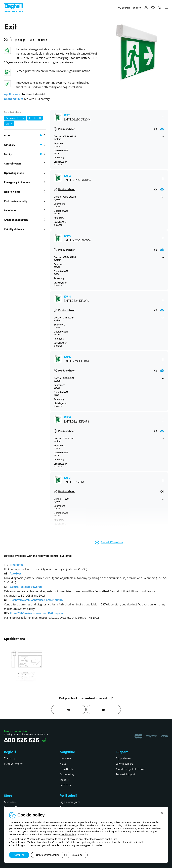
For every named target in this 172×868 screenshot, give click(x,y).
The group (10, 758)
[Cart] (160, 8)
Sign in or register (70, 802)
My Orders (10, 802)
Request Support (125, 774)
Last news (65, 758)
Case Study (66, 769)
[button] (153, 8)
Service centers (124, 763)
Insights (64, 779)
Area (25, 135)
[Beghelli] (14, 7)
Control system (25, 163)
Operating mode (25, 173)
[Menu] (166, 8)
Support (137, 8)
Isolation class (25, 191)
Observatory (67, 774)
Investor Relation (14, 763)
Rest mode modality (25, 201)
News (63, 763)
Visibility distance (25, 229)
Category (25, 145)
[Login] (146, 8)
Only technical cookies (48, 855)
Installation (25, 210)
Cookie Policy (68, 834)
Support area (123, 758)
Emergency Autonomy (25, 182)
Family (25, 154)
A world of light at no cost (130, 769)
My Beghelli (124, 8)
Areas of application (25, 220)
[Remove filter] (40, 118)
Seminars (65, 785)
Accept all (19, 855)
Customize (77, 855)
